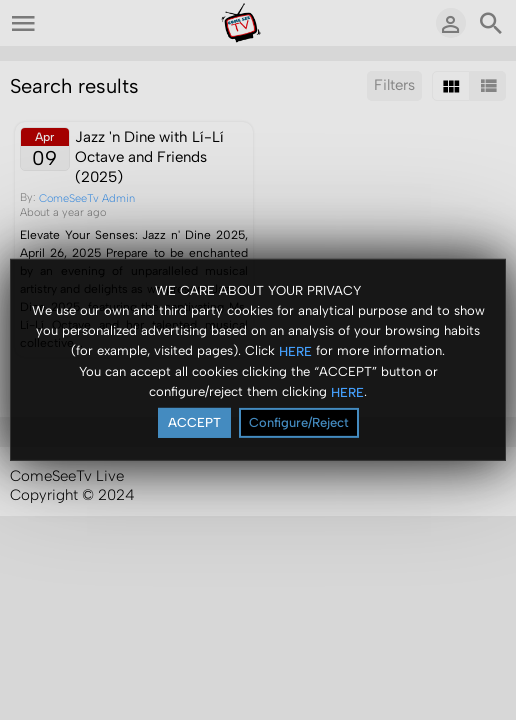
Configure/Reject (299, 422)
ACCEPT (194, 422)
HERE (295, 351)
